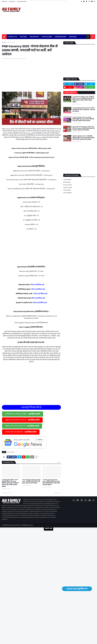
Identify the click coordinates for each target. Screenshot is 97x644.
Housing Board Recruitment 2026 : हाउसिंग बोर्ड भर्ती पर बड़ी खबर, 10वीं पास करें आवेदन (31, 481)
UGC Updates (67, 193)
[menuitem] (4, 37)
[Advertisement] (61, 19)
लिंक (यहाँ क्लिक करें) (38, 289)
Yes (58, 10)
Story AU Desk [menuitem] (47, 37)
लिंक (32, 285)
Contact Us (12, 1)
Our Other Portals (22, 1)
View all (59, 462)
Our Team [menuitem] (23, 37)
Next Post (57, 493)
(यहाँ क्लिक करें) (39, 285)
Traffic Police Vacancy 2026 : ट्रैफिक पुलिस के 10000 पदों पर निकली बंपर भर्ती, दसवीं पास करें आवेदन (51, 482)
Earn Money (67, 182)
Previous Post (7, 493)
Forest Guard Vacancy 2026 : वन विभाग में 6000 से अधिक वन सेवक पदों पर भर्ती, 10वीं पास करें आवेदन (83, 128)
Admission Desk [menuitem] (60, 37)
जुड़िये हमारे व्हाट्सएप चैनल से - (22, 420)
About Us (4, 1)
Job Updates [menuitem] (34, 37)
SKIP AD (48, 528)
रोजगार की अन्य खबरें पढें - (21, 432)
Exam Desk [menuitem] (73, 37)
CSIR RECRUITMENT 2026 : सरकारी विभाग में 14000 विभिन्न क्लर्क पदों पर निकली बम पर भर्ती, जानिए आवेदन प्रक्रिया (10, 483)
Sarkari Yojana (68, 187)
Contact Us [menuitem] (13, 37)
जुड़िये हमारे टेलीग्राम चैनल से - (22, 426)
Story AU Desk (67, 185)
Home (4, 42)
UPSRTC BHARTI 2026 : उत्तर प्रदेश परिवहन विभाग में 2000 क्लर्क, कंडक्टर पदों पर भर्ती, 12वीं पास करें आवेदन (84, 138)
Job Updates (11, 42)
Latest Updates (70, 92)
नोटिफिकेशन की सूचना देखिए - (23, 414)
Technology (67, 190)
